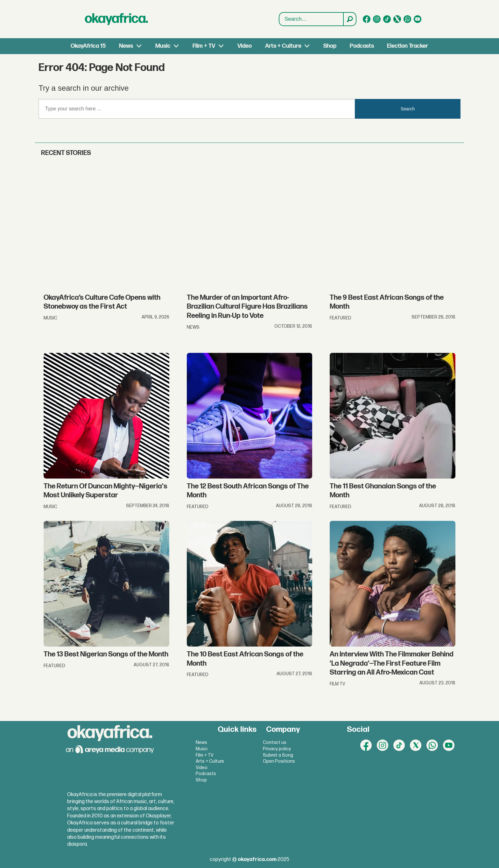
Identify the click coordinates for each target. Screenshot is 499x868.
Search (279, 13)
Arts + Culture (283, 46)
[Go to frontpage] (116, 19)
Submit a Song (278, 755)
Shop (330, 46)
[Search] (349, 19)
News (126, 46)
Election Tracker (408, 46)
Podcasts (362, 46)
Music (163, 46)
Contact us (275, 742)
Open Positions (279, 761)
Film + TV (204, 46)
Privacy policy (277, 749)
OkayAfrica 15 (88, 46)
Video (245, 46)
